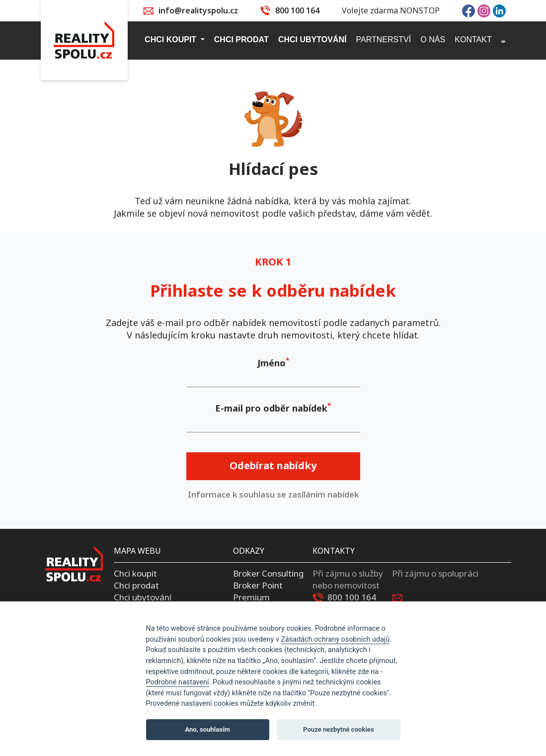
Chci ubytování (143, 597)
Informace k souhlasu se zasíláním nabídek (273, 495)
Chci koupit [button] (171, 40)
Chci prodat (136, 585)
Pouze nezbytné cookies (339, 729)
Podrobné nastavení (178, 682)
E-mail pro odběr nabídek (271, 408)
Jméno (272, 363)
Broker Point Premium (258, 591)
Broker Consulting (268, 573)
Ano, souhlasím (207, 729)
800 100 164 (297, 10)
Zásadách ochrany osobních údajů (335, 639)
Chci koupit (135, 573)
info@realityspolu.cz (198, 10)
